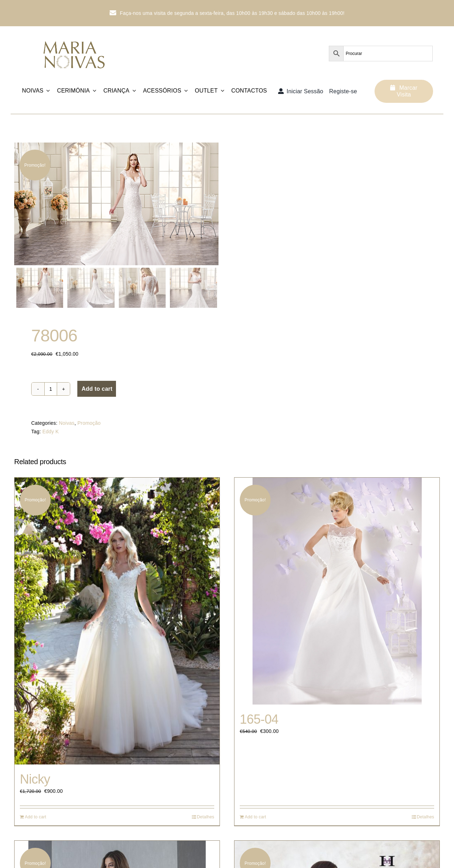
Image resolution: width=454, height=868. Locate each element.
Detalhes (206, 818)
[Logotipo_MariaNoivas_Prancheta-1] (75, 38)
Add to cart (97, 390)
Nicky (35, 780)
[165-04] (337, 591)
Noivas (67, 424)
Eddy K (50, 432)
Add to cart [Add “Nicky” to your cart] (35, 818)
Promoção (89, 424)
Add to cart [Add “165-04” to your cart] (255, 818)
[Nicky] (117, 621)
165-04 (259, 720)
